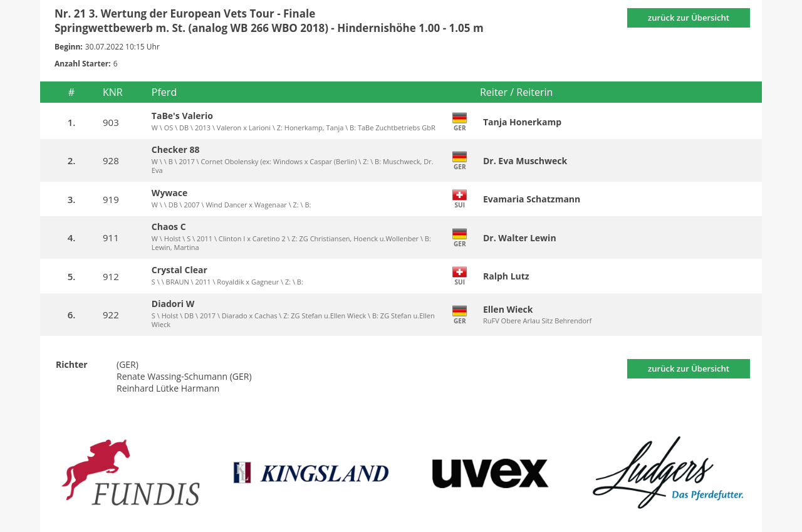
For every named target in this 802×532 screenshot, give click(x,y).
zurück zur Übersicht (689, 18)
